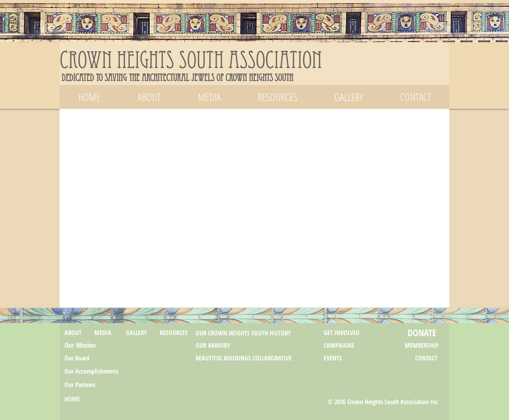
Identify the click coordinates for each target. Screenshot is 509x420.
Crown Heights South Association (191, 63)
